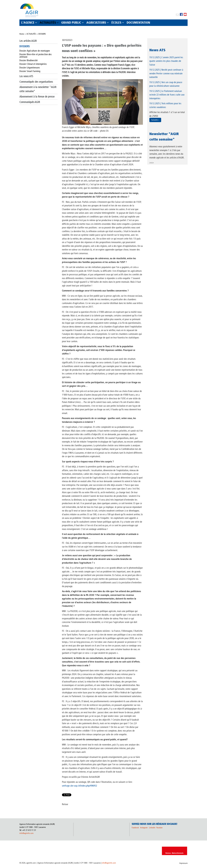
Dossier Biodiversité (29, 60)
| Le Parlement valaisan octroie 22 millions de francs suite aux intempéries (167, 95)
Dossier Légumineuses (30, 68)
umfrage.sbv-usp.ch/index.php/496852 (79, 786)
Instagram (144, 828)
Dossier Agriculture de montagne (35, 51)
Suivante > (155, 120)
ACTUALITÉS (31, 34)
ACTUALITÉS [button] (48, 23)
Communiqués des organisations (36, 82)
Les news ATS (26, 76)
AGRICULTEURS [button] (96, 23)
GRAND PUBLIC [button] (71, 23)
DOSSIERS (42, 34)
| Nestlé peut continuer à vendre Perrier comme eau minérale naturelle (166, 73)
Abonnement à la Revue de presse (37, 97)
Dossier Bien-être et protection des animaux (36, 56)
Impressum (183, 863)
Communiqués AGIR (30, 102)
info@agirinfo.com (26, 833)
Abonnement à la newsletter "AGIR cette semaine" (38, 89)
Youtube (159, 828)
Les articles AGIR (28, 41)
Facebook (135, 828)
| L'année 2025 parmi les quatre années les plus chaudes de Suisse (166, 61)
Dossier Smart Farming (30, 71)
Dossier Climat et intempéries (33, 64)
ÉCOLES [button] (116, 23)
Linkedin (152, 828)
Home (22, 34)
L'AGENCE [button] (28, 23)
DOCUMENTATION (138, 23)
